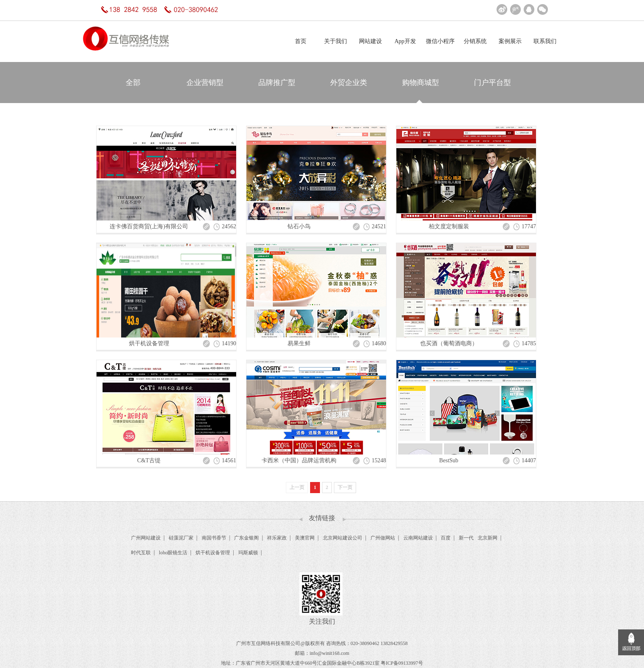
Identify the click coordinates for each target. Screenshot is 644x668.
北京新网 (488, 538)
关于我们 (336, 41)
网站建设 (370, 41)
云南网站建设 (418, 538)
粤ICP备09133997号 (402, 663)
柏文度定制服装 (449, 226)
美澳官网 (305, 538)
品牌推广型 (277, 83)
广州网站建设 (146, 538)
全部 (133, 83)
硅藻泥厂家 (181, 538)
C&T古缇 (149, 460)
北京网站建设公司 (343, 538)
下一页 (345, 487)
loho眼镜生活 (173, 553)
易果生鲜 (299, 343)
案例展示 (510, 41)
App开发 (405, 41)
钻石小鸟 (299, 226)
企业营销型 (205, 83)
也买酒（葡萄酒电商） (449, 343)
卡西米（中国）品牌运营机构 (299, 460)
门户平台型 (492, 83)
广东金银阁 (246, 538)
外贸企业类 (349, 83)
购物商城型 (421, 83)
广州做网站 (383, 538)
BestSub (449, 460)
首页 (301, 41)
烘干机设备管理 (149, 343)
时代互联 (141, 553)
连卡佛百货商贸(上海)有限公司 (149, 226)
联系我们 (545, 41)
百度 (446, 538)
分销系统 (475, 41)
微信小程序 (440, 41)
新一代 (466, 538)
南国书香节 (214, 538)
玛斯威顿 (248, 553)
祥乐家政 (277, 538)
